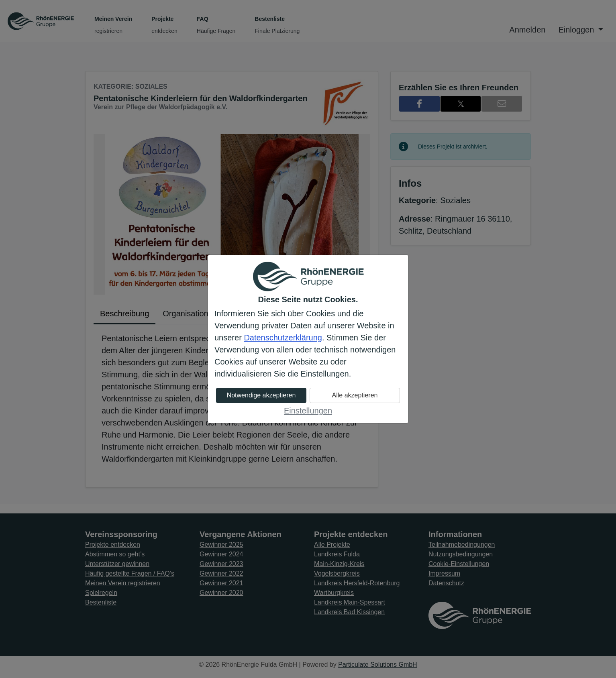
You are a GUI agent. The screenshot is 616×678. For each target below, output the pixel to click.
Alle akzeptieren (355, 395)
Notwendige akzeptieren (261, 395)
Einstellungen (308, 411)
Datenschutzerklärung (283, 338)
